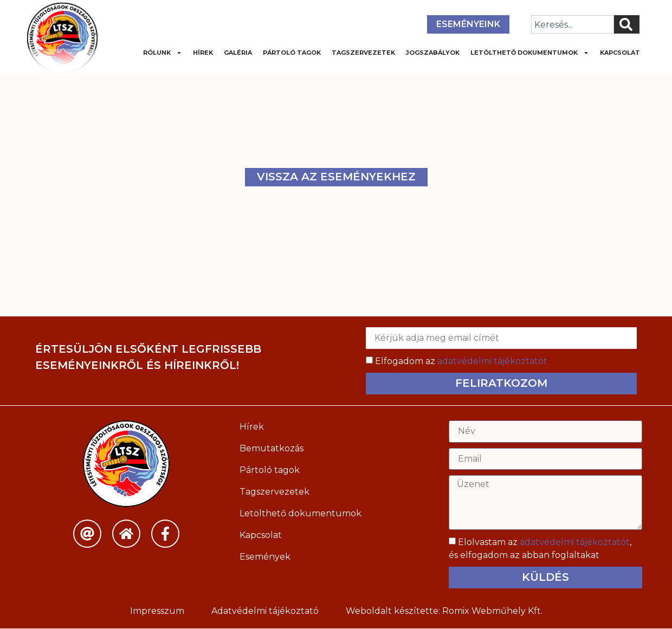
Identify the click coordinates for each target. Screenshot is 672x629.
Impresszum (157, 611)
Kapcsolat (620, 53)
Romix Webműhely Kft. (492, 611)
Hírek (203, 53)
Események (265, 557)
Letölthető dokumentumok (530, 53)
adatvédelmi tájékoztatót (492, 361)
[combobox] (573, 24)
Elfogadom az (461, 361)
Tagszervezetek (363, 53)
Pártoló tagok (292, 53)
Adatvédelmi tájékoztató (265, 611)
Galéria (238, 53)
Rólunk (163, 53)
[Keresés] (627, 24)
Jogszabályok (433, 53)
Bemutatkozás (272, 448)
